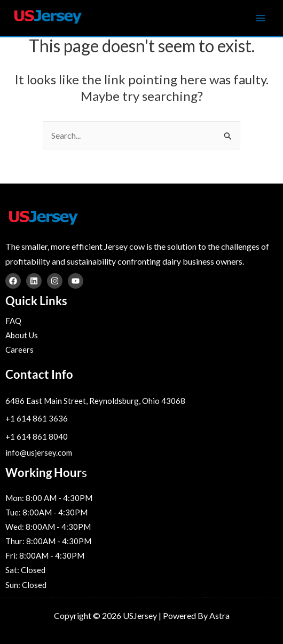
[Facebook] (13, 281)
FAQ (13, 321)
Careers (19, 349)
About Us (22, 335)
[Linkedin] (34, 281)
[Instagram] (55, 281)
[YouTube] (76, 281)
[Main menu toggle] (261, 18)
